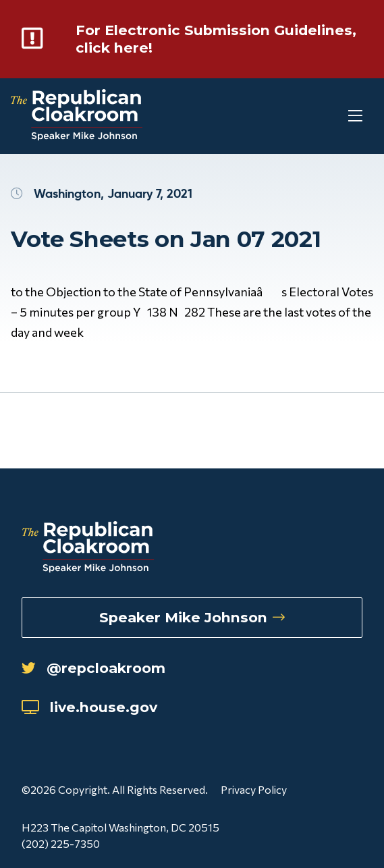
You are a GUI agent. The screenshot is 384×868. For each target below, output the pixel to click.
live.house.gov (89, 707)
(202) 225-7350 (61, 843)
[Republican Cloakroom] (77, 116)
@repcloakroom (93, 668)
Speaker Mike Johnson (192, 617)
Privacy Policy (254, 789)
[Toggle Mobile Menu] (330, 116)
